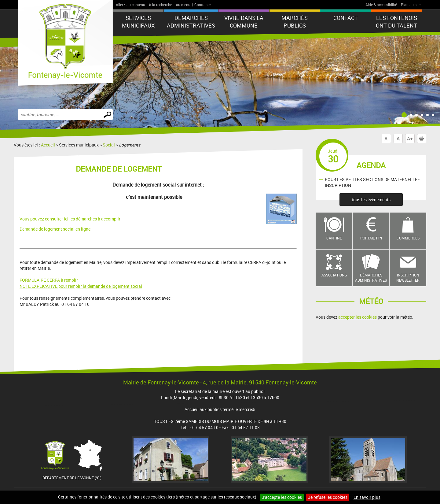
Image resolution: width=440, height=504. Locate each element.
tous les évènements (371, 200)
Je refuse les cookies (328, 497)
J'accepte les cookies (282, 497)
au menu (183, 5)
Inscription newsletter (408, 278)
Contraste (202, 5)
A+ (410, 139)
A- (387, 139)
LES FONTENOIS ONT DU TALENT (396, 22)
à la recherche (161, 5)
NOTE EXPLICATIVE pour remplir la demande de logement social (81, 286)
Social (109, 145)
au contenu (136, 5)
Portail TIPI (371, 238)
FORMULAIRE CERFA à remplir (49, 280)
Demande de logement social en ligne (55, 229)
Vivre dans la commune (244, 22)
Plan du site (411, 5)
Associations (334, 275)
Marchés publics (295, 22)
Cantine (334, 238)
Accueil (48, 145)
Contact (346, 18)
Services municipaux (138, 22)
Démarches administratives (191, 22)
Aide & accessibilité (381, 5)
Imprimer (423, 139)
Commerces (408, 238)
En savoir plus (367, 497)
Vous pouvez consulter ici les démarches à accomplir (70, 219)
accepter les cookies (358, 317)
